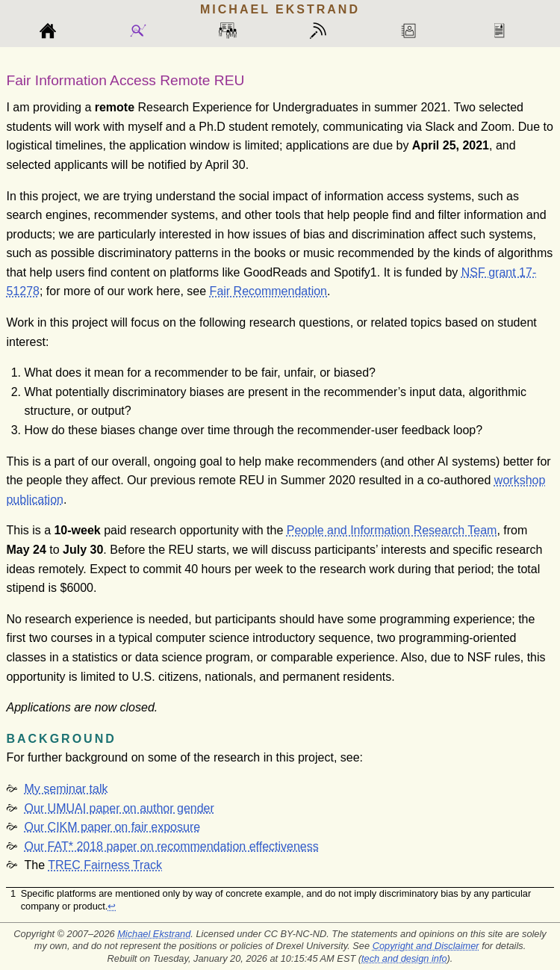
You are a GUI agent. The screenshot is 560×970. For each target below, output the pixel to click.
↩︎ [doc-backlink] (112, 906)
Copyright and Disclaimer (426, 946)
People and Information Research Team (392, 530)
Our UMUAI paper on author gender (119, 808)
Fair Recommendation (268, 291)
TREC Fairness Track (105, 865)
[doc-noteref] (374, 272)
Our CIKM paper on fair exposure (112, 827)
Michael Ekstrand (154, 934)
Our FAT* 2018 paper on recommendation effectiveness (171, 846)
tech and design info (404, 958)
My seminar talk (66, 789)
